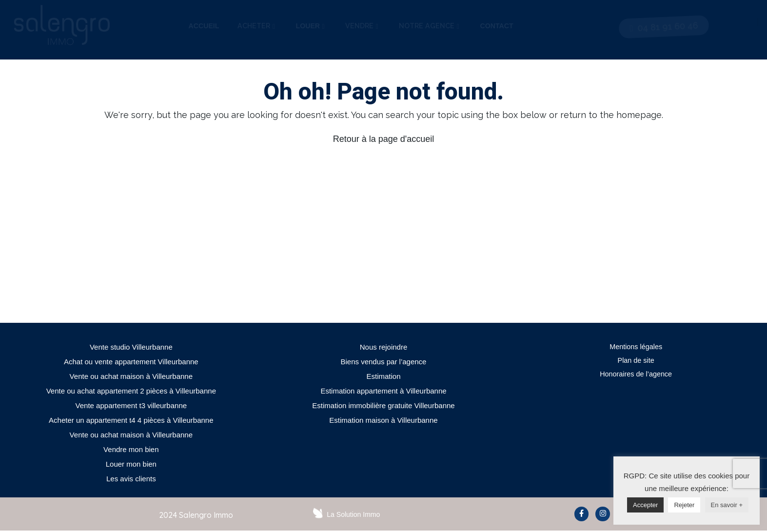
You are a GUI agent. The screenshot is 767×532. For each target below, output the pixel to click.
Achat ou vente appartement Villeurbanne (131, 362)
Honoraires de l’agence (636, 376)
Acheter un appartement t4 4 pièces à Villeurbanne (131, 420)
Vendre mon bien (131, 449)
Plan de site (636, 362)
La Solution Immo (353, 514)
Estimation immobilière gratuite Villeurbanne (383, 405)
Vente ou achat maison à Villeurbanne (131, 376)
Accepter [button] (645, 505)
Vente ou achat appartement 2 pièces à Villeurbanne (131, 391)
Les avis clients (131, 479)
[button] (664, 27)
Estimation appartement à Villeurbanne (383, 391)
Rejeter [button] (684, 505)
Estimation (383, 376)
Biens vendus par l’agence (384, 362)
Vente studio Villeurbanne (131, 347)
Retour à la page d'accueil (384, 139)
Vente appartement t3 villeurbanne (131, 405)
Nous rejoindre (384, 347)
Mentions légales (636, 347)
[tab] (204, 26)
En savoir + (727, 505)
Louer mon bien (131, 464)
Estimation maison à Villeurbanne (383, 420)
